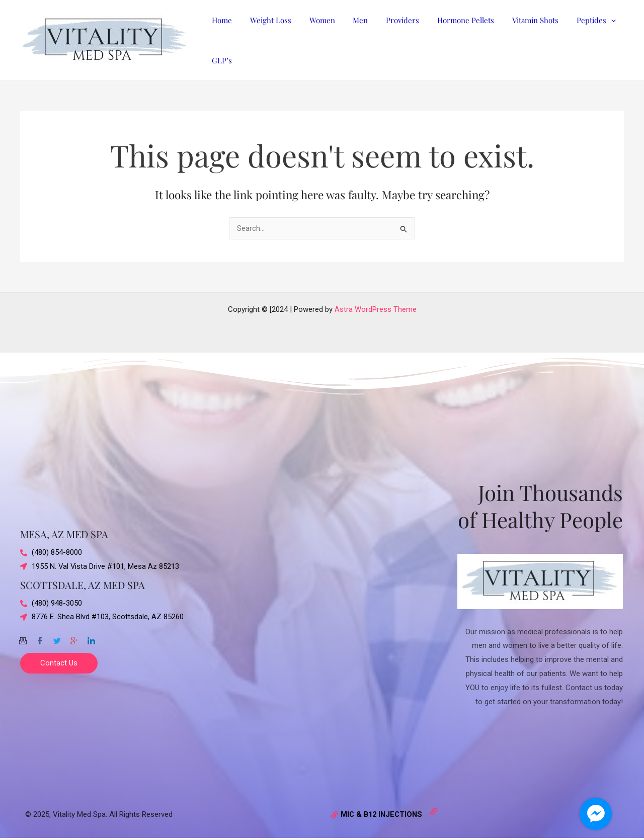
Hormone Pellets (450, 20)
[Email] (23, 637)
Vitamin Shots (516, 20)
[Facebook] (40, 637)
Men (350, 20)
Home (220, 20)
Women (315, 20)
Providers (389, 20)
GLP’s (220, 60)
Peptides (574, 20)
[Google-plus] (74, 637)
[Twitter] (57, 637)
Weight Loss (266, 20)
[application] (589, 20)
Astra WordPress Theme (376, 309)
